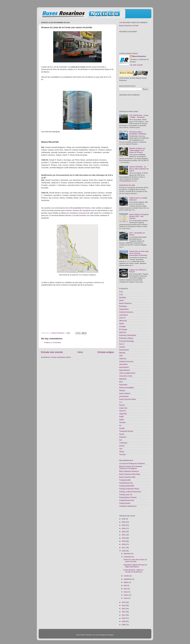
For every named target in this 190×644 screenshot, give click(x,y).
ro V (121, 402)
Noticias (122, 390)
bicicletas (123, 297)
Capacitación (124, 309)
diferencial (123, 321)
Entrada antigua (106, 352)
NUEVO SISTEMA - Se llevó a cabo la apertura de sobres (139, 169)
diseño (122, 324)
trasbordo (123, 437)
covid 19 (122, 318)
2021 (124, 535)
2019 (124, 541)
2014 (124, 605)
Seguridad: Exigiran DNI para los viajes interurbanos (135, 566)
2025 (124, 522)
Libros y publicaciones (127, 373)
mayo (126, 592)
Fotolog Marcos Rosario (128, 497)
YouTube (122, 454)
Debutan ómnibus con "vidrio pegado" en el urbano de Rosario (137, 150)
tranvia (122, 434)
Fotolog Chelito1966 (127, 486)
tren (121, 440)
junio (126, 589)
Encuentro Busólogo (127, 341)
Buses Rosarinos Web (127, 477)
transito (122, 428)
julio (125, 585)
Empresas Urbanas (126, 338)
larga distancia (125, 370)
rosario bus (123, 408)
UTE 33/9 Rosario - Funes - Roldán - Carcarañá (139, 116)
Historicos (123, 359)
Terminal (122, 422)
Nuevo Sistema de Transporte (79, 210)
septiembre (128, 579)
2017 (124, 548)
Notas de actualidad (126, 388)
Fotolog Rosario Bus (127, 500)
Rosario (122, 405)
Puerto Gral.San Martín (128, 399)
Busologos (123, 306)
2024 (124, 525)
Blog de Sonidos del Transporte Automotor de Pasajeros (131, 467)
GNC (121, 356)
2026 (124, 519)
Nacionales (123, 385)
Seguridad (123, 414)
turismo (122, 446)
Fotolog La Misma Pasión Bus (130, 492)
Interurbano (123, 364)
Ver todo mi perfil (136, 65)
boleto (121, 300)
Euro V (122, 344)
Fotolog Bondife (125, 480)
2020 (124, 538)
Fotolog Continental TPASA (129, 489)
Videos (122, 452)
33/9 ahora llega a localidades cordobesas (138, 133)
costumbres (123, 315)
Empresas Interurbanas (128, 335)
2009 (124, 621)
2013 (124, 609)
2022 (124, 532)
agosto (126, 582)
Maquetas (123, 379)
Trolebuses (123, 443)
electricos (123, 332)
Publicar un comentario (53, 343)
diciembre (127, 554)
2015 (124, 602)
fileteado (122, 353)
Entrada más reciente (52, 352)
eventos (122, 347)
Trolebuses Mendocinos (128, 506)
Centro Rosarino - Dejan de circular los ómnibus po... (133, 571)
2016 (124, 551)
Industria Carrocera (126, 361)
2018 (124, 544)
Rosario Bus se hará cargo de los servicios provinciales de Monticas (139, 253)
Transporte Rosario (126, 431)
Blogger (111, 635)
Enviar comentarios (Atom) (61, 357)
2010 (124, 618)
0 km (121, 292)
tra (120, 425)
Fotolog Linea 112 (126, 495)
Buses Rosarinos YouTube (129, 26)
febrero (127, 595)
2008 (124, 625)
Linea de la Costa (126, 376)
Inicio (80, 352)
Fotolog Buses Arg (126, 483)
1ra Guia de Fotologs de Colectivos (132, 463)
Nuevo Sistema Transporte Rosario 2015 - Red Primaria (139, 216)
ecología (122, 326)
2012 (124, 612)
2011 (124, 615)
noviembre (128, 557)
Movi (121, 382)
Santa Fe (123, 411)
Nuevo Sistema (125, 393)
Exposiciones (124, 350)
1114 (121, 295)
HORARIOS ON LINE (127, 185)
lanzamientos (124, 367)
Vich (121, 449)
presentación (124, 396)
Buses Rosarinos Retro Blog (130, 474)
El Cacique (123, 329)
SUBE (121, 417)
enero (126, 598)
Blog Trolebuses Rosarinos (129, 471)
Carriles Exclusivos (126, 312)
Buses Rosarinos (139, 56)
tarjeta (122, 420)
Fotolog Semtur (125, 503)
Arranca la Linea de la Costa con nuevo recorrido (135, 561)
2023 (124, 528)
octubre (127, 576)
